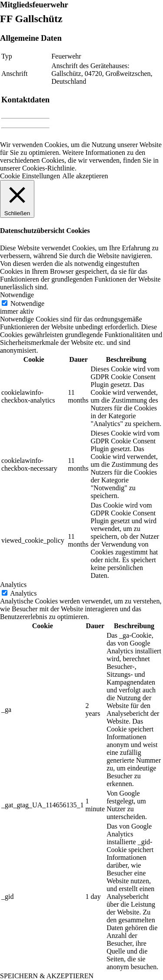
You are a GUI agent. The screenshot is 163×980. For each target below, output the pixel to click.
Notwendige (27, 303)
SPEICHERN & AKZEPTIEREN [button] (47, 976)
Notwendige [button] (17, 295)
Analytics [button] (13, 585)
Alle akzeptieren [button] (85, 176)
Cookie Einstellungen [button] (30, 176)
